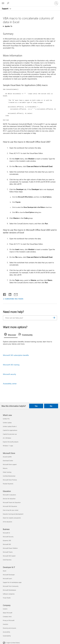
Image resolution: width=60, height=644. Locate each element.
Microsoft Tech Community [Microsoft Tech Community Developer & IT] (11, 586)
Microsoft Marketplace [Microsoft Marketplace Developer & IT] (9, 590)
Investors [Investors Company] (5, 624)
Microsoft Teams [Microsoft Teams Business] (8, 552)
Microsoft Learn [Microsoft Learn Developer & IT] (7, 578)
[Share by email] (15, 294)
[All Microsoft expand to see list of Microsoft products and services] (3, 3)
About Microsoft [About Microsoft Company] (8, 613)
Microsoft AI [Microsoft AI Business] (6, 533)
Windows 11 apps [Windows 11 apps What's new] (8, 446)
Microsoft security (10, 374)
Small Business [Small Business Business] (7, 560)
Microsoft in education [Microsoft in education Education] (9, 495)
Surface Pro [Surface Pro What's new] (6, 419)
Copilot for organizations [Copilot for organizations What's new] (10, 430)
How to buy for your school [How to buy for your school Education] (11, 510)
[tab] (11, 335)
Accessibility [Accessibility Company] (6, 632)
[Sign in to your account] (56, 3)
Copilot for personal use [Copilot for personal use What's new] (10, 434)
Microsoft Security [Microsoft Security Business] (8, 537)
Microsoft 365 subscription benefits (16, 355)
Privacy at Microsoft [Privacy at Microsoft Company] (9, 620)
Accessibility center (10, 384)
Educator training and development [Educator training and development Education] (13, 514)
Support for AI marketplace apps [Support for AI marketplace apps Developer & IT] (12, 582)
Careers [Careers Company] (5, 609)
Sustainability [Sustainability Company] (7, 636)
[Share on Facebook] (5, 294)
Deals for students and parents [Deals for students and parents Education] (12, 518)
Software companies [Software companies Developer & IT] (9, 594)
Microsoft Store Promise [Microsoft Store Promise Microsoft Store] (10, 480)
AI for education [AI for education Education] (7, 522)
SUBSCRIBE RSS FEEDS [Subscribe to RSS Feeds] (14, 299)
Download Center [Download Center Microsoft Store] (8, 461)
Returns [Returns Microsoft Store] (5, 468)
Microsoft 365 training (11, 365)
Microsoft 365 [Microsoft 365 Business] (7, 544)
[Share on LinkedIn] (9, 294)
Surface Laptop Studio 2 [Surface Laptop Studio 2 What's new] (10, 426)
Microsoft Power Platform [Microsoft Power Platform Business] (10, 548)
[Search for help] (8, 3)
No (51, 406)
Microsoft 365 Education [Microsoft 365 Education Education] (10, 506)
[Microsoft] (30, 2)
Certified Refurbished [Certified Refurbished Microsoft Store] (9, 476)
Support (5, 9)
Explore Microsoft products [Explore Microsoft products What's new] (11, 442)
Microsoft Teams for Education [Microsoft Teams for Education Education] (12, 502)
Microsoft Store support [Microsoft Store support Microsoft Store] (10, 464)
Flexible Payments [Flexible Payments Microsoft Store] (8, 484)
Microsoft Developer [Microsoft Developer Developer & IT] (9, 575)
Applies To (8, 26)
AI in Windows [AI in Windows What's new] (7, 438)
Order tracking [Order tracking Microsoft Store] (7, 472)
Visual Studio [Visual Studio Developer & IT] (7, 598)
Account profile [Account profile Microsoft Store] (7, 457)
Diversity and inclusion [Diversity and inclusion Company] (9, 628)
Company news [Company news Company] (7, 617)
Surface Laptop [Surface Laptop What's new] (7, 423)
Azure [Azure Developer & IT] (5, 571)
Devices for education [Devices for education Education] (9, 499)
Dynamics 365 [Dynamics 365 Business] (7, 540)
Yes (36, 406)
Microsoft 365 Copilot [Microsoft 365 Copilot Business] (9, 556)
